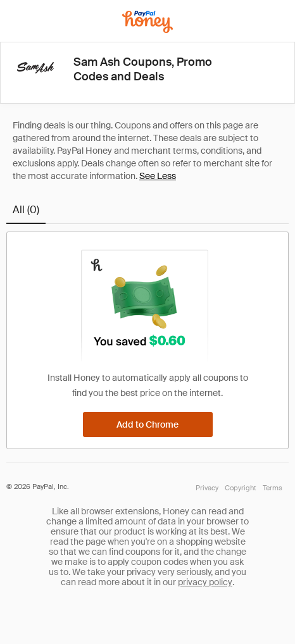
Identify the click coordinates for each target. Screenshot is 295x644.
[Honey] (147, 22)
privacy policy (205, 582)
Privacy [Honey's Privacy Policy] (207, 488)
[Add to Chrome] (148, 424)
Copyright (241, 488)
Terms (273, 488)
